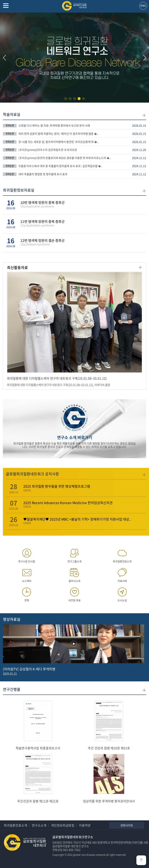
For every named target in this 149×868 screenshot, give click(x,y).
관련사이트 (127, 825)
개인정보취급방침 (63, 825)
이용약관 (85, 825)
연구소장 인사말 (27, 555)
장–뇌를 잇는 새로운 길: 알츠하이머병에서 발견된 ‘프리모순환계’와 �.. (58, 142)
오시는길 (122, 594)
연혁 (27, 594)
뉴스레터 (27, 574)
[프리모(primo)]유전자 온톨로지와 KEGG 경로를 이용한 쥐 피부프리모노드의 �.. (65, 158)
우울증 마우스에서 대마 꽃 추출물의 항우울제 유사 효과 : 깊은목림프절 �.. (60, 166)
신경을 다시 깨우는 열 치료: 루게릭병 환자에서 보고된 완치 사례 (54, 125)
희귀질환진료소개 (122, 555)
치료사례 (122, 574)
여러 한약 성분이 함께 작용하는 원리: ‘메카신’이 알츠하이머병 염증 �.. (58, 134)
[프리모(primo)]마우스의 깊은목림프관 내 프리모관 (48, 150)
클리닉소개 (74, 574)
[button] (66, 99)
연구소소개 (39, 825)
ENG (143, 5)
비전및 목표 (74, 594)
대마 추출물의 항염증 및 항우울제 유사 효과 (43, 174)
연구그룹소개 (74, 555)
